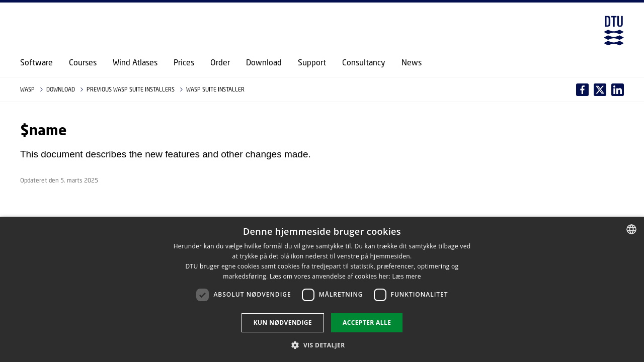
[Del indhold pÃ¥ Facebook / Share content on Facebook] (582, 90)
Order (220, 62)
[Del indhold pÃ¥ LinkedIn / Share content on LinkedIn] (600, 90)
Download (264, 62)
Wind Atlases (135, 62)
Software (36, 62)
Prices (184, 62)
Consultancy (364, 62)
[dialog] (322, 289)
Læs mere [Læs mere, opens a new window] (406, 276)
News (412, 62)
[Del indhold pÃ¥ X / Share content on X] (618, 90)
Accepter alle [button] (367, 323)
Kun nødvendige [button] (283, 323)
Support (312, 62)
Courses (83, 62)
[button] (322, 345)
